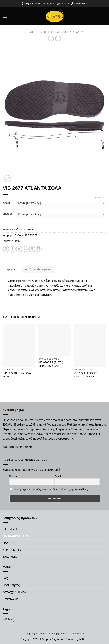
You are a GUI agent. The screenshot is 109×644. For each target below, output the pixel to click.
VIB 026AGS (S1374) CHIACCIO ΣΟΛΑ (51, 364)
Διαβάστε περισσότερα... (18, 447)
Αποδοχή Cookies (14, 592)
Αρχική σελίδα (36, 32)
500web (84, 639)
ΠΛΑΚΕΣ (8, 543)
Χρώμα (7, 203)
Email (58, 476)
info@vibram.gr (61, 4)
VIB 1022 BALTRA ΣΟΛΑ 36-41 (17, 375)
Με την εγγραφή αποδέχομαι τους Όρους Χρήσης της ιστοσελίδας (51, 489)
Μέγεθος (7, 214)
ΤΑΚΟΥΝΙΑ (10, 557)
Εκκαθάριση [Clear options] (100, 198)
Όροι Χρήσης (11, 585)
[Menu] (5, 16)
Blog (6, 578)
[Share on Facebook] (13, 249)
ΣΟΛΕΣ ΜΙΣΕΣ (12, 550)
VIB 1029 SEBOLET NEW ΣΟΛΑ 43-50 (86, 375)
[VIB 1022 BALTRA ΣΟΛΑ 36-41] (19, 345)
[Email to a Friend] (26, 249)
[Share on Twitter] (19, 249)
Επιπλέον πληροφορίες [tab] (38, 269)
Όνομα (13, 476)
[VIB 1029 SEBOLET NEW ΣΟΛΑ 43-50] (90, 345)
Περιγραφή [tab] (12, 269)
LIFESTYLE (10, 529)
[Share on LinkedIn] (39, 249)
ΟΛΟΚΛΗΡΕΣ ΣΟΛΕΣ (67, 32)
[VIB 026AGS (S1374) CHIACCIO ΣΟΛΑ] (54, 340)
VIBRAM (16, 241)
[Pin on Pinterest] (32, 249)
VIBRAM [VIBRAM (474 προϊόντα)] (8, 619)
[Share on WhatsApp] (6, 249)
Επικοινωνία (11, 599)
